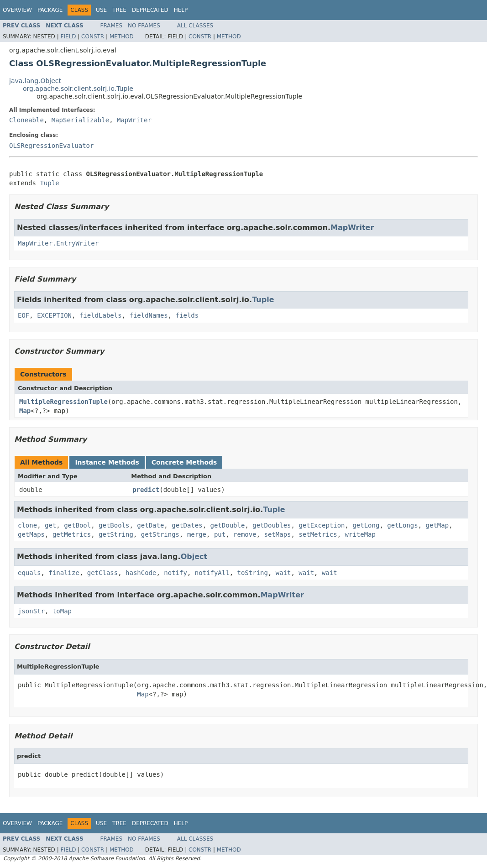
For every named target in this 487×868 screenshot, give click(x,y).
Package (50, 10)
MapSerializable (80, 120)
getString (116, 534)
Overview (17, 10)
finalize (64, 573)
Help (181, 10)
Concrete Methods (184, 462)
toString (252, 573)
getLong (366, 525)
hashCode (141, 573)
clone (27, 525)
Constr (93, 37)
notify (175, 573)
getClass (102, 573)
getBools (114, 525)
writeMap (360, 534)
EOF (24, 315)
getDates (187, 525)
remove (245, 534)
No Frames (144, 26)
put (220, 534)
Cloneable (26, 120)
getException (322, 525)
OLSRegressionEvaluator (51, 146)
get (50, 525)
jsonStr (31, 611)
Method (122, 37)
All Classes (195, 26)
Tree (119, 10)
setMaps (278, 534)
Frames (112, 26)
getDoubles (272, 525)
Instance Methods (107, 462)
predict (146, 490)
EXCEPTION (54, 315)
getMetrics (72, 534)
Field (68, 37)
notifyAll (212, 573)
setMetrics (318, 534)
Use (101, 10)
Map (25, 411)
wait (283, 573)
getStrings (160, 534)
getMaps (31, 534)
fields (187, 315)
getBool (77, 525)
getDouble (228, 525)
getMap (437, 525)
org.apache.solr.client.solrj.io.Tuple (78, 89)
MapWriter (134, 120)
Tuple (49, 183)
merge (197, 534)
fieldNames (148, 315)
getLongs (402, 525)
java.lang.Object (35, 81)
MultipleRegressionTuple (63, 402)
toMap (62, 611)
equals (29, 573)
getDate (150, 525)
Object (194, 557)
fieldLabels (101, 315)
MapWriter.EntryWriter (58, 243)
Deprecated (150, 10)
